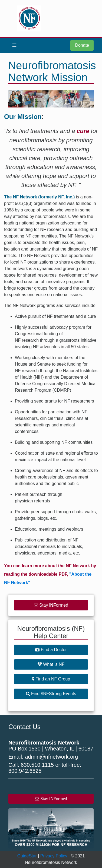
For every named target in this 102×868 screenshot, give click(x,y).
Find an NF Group (51, 679)
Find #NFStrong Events (51, 694)
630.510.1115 (37, 765)
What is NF (51, 664)
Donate (82, 45)
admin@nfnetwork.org (51, 757)
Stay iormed (51, 605)
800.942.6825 (25, 771)
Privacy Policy (54, 856)
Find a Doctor (51, 650)
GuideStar (27, 856)
